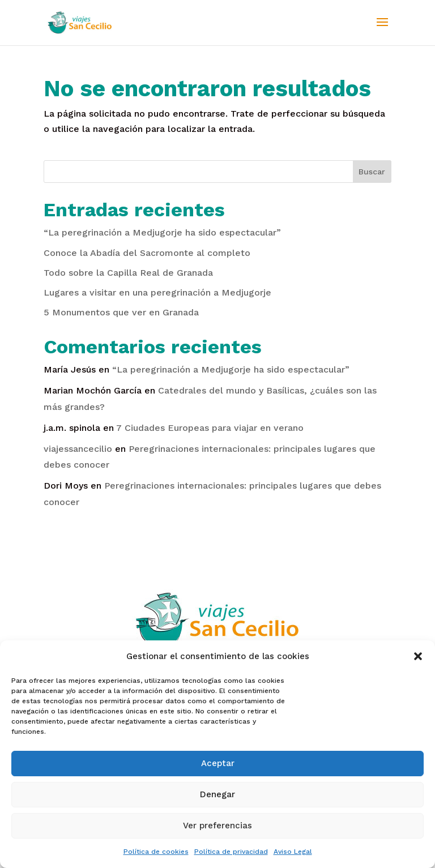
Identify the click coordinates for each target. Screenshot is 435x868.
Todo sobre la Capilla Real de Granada (128, 273)
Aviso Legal (293, 852)
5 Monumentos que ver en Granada (121, 312)
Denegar (217, 794)
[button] (418, 656)
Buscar (372, 172)
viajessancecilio (78, 449)
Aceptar (218, 763)
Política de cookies (156, 852)
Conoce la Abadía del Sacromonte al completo (147, 253)
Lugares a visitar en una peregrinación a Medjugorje (157, 292)
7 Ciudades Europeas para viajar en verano (210, 428)
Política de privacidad (231, 852)
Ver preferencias (217, 826)
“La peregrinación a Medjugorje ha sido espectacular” (162, 232)
